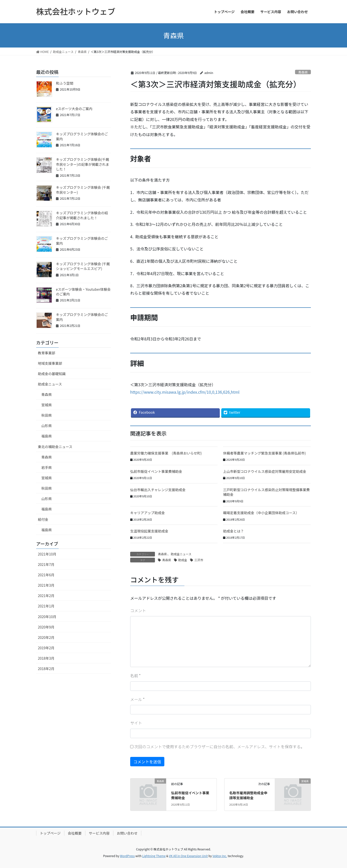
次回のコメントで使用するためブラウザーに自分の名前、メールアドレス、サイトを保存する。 (220, 747)
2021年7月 (46, 564)
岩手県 (47, 467)
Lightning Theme (154, 856)
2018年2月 (46, 669)
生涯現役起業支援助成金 (149, 531)
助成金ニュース (181, 554)
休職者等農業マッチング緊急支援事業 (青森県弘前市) (264, 453)
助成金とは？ (233, 531)
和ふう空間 (65, 83)
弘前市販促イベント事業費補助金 (156, 471)
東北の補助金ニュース (55, 447)
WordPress (127, 856)
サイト (136, 723)
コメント (138, 610)
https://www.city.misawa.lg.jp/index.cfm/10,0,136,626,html (185, 392)
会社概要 (75, 833)
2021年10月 (47, 554)
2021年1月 (46, 606)
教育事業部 (47, 353)
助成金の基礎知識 (52, 374)
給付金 (43, 519)
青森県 (303, 72)
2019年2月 (46, 648)
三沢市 (199, 560)
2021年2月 (46, 596)
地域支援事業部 (50, 363)
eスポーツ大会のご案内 (74, 109)
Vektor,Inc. (220, 856)
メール (137, 699)
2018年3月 (46, 658)
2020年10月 (47, 617)
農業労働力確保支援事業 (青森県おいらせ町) (166, 453)
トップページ (50, 833)
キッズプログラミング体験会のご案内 (82, 136)
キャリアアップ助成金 (148, 513)
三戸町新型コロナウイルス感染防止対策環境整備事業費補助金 (266, 492)
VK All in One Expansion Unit (188, 856)
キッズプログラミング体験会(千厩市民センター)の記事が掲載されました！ (83, 164)
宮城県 (47, 405)
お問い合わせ (127, 833)
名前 (135, 675)
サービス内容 (99, 833)
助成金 (183, 560)
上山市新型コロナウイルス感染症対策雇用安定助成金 (265, 471)
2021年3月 (46, 585)
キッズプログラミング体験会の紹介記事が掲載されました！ (82, 215)
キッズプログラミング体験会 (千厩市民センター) (83, 190)
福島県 (47, 436)
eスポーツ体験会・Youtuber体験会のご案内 (83, 292)
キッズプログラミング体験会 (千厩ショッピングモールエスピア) (83, 266)
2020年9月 (46, 627)
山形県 (47, 426)
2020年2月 (46, 637)
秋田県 (47, 415)
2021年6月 (46, 575)
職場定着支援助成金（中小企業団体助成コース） (261, 513)
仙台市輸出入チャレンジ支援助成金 (158, 490)
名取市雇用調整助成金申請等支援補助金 (248, 795)
